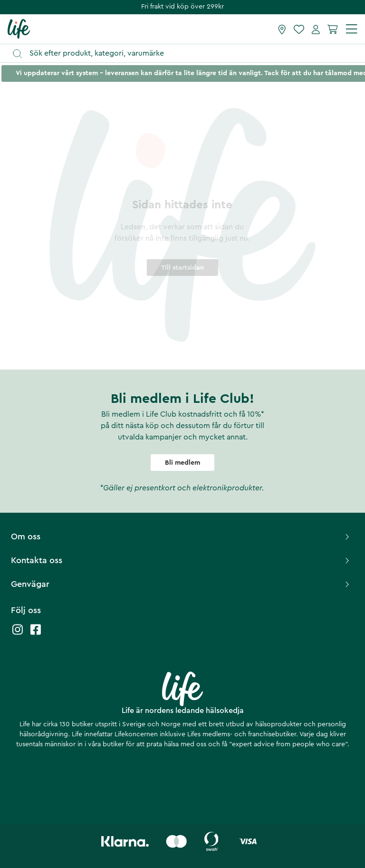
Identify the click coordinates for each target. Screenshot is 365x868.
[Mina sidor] (316, 29)
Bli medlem (182, 463)
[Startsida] (19, 29)
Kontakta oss (181, 560)
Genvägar (181, 584)
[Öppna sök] (187, 54)
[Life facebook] (36, 634)
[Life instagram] (18, 634)
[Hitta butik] (282, 29)
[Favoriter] (299, 29)
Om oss (181, 536)
